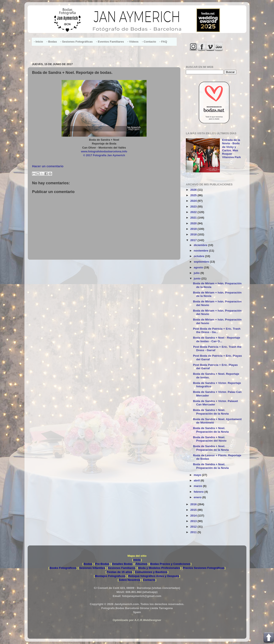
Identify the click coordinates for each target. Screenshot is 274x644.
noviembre (201, 251)
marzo (198, 486)
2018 (194, 234)
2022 (194, 212)
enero (198, 497)
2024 (194, 201)
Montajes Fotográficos (110, 576)
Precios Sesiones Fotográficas (204, 568)
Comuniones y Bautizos (151, 572)
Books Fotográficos (63, 568)
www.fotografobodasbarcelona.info (104, 151)
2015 (194, 510)
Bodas (88, 564)
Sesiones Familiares (122, 568)
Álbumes (141, 564)
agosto (199, 267)
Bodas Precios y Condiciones (170, 564)
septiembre (202, 262)
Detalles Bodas (122, 564)
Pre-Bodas (102, 564)
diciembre (201, 245)
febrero (199, 492)
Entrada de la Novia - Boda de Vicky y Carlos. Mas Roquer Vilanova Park (231, 149)
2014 (194, 516)
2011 (194, 532)
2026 (194, 190)
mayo (198, 475)
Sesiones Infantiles (92, 568)
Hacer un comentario (48, 166)
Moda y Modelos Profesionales (159, 568)
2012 (194, 527)
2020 (194, 223)
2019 (194, 229)
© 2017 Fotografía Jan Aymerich (104, 155)
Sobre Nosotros (129, 580)
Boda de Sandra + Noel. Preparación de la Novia (211, 412)
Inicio (137, 560)
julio (197, 273)
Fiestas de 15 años (119, 572)
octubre (199, 256)
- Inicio (38, 42)
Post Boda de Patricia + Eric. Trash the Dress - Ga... (217, 330)
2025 (194, 195)
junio (198, 278)
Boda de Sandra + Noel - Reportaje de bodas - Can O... (217, 339)
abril (197, 480)
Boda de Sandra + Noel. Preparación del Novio (210, 439)
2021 (194, 218)
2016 (194, 504)
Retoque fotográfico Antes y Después (154, 576)
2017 (194, 240)
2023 (194, 207)
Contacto (149, 580)
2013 (194, 521)
